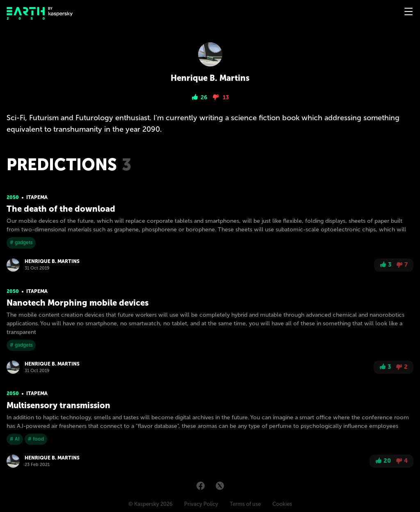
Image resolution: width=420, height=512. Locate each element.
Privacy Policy (201, 504)
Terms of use (245, 504)
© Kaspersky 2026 (151, 504)
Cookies (282, 504)
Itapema (37, 197)
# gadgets (21, 242)
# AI (15, 439)
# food (36, 439)
